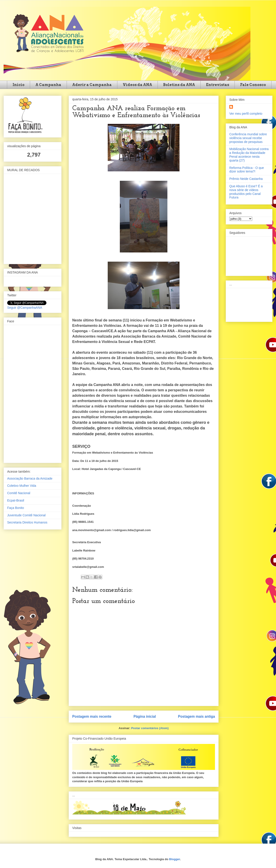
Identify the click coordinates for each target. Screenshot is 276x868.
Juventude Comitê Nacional (26, 515)
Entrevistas (218, 85)
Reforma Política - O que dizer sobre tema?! (247, 170)
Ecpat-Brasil (16, 500)
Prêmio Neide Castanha (246, 179)
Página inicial (145, 716)
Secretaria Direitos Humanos (27, 522)
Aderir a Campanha (92, 85)
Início (19, 85)
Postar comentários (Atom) (150, 728)
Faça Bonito (16, 508)
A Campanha (48, 85)
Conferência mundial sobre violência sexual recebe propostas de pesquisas (248, 138)
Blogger (175, 859)
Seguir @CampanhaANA (25, 308)
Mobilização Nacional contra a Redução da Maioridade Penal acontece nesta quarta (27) (249, 155)
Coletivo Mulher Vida (22, 486)
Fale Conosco (253, 85)
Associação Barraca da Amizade (30, 478)
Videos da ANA (137, 85)
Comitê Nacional (19, 493)
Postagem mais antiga (196, 716)
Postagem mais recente (92, 716)
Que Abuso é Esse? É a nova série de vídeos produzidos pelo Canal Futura (246, 192)
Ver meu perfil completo (246, 114)
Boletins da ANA (179, 85)
